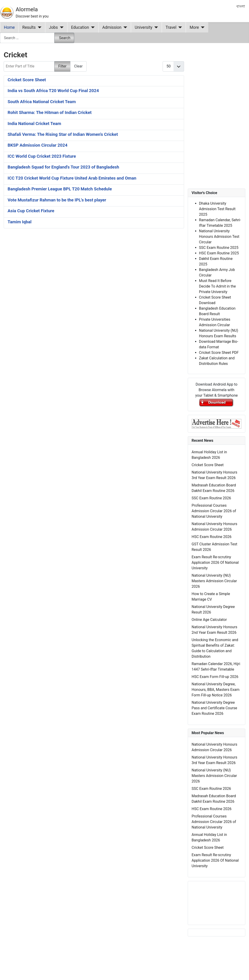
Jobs (53, 27)
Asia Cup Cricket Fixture (31, 211)
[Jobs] (61, 27)
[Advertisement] (89, 287)
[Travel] (179, 27)
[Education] (92, 27)
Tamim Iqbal (20, 222)
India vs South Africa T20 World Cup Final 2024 (53, 91)
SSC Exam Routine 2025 (219, 248)
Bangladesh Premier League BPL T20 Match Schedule (60, 189)
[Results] (39, 27)
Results (29, 27)
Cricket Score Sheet (27, 80)
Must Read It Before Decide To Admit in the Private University (217, 286)
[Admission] (124, 27)
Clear (78, 66)
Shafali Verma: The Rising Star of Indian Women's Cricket (63, 134)
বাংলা (241, 6)
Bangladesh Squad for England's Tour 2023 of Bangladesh (63, 167)
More (194, 27)
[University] (155, 27)
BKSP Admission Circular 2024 (38, 145)
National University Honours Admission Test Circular (219, 237)
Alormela (27, 9)
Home (9, 27)
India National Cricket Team (34, 124)
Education (80, 27)
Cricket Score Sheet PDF (219, 353)
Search (65, 38)
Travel (171, 27)
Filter (62, 66)
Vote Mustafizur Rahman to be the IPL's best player (57, 200)
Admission (112, 27)
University (144, 27)
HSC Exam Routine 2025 (219, 253)
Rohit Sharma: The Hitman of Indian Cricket (50, 113)
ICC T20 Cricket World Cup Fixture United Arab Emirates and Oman (72, 178)
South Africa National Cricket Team (42, 102)
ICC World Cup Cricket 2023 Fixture (42, 156)
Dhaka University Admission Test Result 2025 (217, 209)
